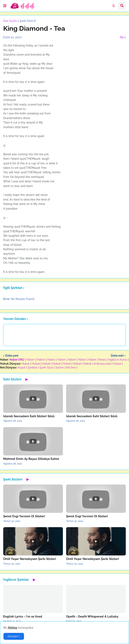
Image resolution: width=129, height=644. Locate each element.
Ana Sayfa (10, 21)
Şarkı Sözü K (28, 21)
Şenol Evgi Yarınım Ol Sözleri (24, 516)
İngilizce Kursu (118, 360)
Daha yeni (12, 356)
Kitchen (71, 367)
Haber (31, 360)
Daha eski (117, 356)
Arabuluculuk (102, 364)
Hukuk (26, 364)
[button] (5, 6)
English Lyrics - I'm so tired (23, 617)
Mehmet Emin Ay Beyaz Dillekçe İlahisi (31, 459)
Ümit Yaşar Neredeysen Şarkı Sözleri (30, 559)
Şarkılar (33, 367)
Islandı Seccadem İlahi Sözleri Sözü (29, 416)
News (102, 360)
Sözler (60, 367)
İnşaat (21, 367)
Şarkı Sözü (47, 367)
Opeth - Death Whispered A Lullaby (92, 617)
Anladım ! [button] (14, 636)
